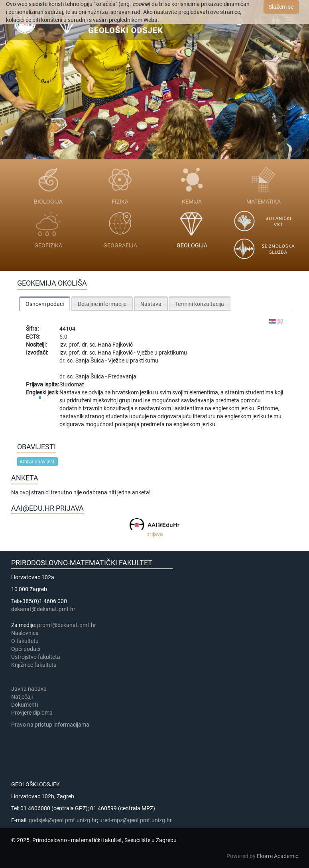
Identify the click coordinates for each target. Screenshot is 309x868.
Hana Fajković (115, 345)
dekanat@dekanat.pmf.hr (43, 609)
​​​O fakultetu (25, 641)
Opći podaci (26, 649)
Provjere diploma (32, 713)
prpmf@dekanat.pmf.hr (67, 625)
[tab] (45, 304)
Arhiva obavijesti (37, 462)
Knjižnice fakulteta (34, 665)
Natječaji (22, 697)
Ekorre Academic (278, 856)
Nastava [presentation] (151, 304)
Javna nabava (29, 689)
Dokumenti (25, 705)
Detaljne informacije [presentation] (102, 304)
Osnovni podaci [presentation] (45, 304)
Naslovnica (25, 633)
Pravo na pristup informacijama (51, 725)
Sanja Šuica (90, 361)
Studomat (72, 384)
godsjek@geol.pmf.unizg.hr (63, 820)
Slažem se (281, 7)
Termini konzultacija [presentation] (200, 304)
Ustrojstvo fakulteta (36, 657)
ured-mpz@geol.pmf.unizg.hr (136, 820)
